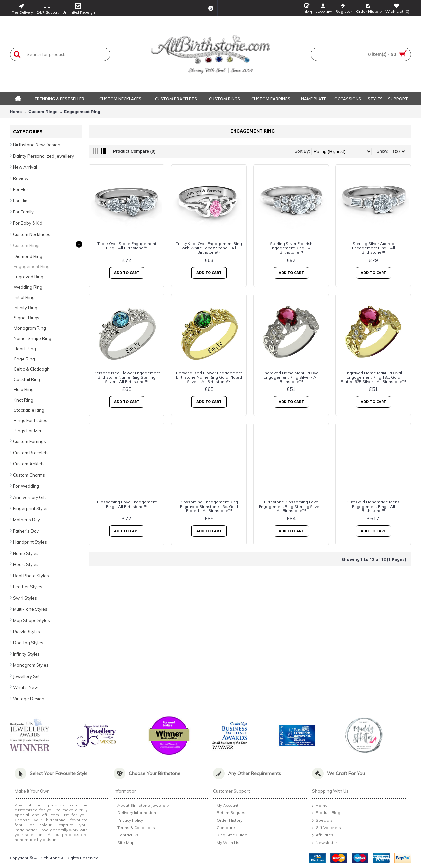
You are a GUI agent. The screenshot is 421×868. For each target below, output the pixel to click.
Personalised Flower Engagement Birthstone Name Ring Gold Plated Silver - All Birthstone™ (209, 377)
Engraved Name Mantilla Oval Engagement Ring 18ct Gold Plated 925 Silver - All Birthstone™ (373, 377)
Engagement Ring (82, 112)
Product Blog (326, 813)
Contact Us (126, 836)
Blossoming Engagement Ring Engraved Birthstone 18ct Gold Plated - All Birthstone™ (209, 506)
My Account (226, 806)
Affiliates (323, 835)
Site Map (124, 843)
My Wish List (227, 843)
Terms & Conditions (134, 828)
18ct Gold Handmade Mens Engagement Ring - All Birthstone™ (373, 506)
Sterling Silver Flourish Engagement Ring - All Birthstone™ (291, 248)
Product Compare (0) (134, 151)
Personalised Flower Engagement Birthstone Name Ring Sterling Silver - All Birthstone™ (127, 377)
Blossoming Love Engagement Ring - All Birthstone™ (127, 504)
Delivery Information (135, 813)
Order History (228, 821)
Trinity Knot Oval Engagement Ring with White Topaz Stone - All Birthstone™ (209, 248)
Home (16, 112)
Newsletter (325, 843)
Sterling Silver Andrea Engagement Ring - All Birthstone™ (373, 248)
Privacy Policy (128, 821)
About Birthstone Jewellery (141, 806)
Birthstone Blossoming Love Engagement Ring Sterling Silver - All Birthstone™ (291, 506)
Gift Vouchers (327, 828)
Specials (322, 821)
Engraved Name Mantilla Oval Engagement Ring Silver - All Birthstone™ (291, 377)
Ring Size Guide (230, 835)
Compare (224, 828)
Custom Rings (43, 112)
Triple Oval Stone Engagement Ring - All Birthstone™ (127, 246)
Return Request (230, 813)
